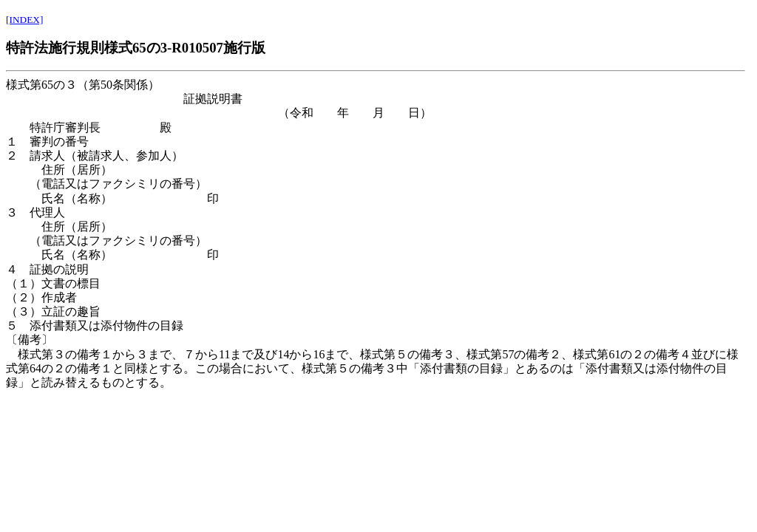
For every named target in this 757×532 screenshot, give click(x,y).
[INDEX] (24, 20)
